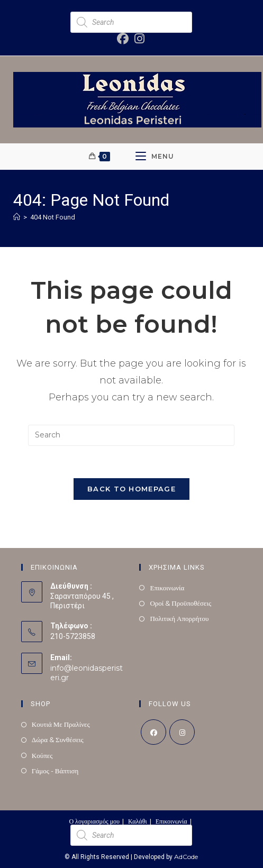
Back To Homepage (131, 489)
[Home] (17, 217)
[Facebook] (153, 732)
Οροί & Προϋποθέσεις (180, 603)
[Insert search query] (131, 435)
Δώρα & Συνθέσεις (58, 739)
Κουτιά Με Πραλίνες (61, 724)
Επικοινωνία (167, 588)
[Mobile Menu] (155, 157)
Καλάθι (138, 821)
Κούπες (42, 755)
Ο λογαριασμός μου (94, 821)
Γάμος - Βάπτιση (55, 771)
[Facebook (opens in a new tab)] (123, 39)
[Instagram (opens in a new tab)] (138, 39)
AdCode (186, 857)
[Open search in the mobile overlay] (131, 22)
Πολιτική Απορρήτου (179, 618)
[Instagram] (182, 732)
